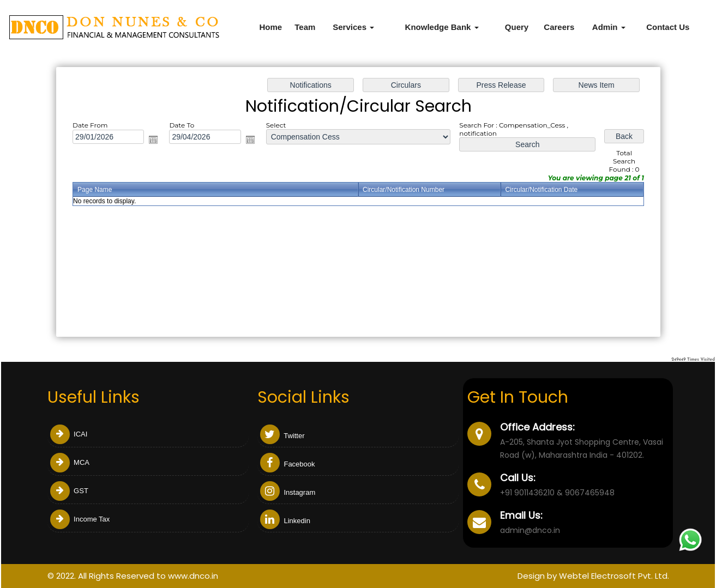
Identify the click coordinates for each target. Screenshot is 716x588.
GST (69, 491)
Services (353, 27)
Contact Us (668, 27)
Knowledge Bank (442, 27)
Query (517, 27)
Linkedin (285, 521)
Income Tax (80, 519)
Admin (609, 27)
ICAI (69, 434)
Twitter (282, 436)
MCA (70, 462)
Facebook (288, 464)
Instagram (288, 492)
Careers (559, 27)
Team (305, 27)
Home (270, 27)
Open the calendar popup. (155, 141)
